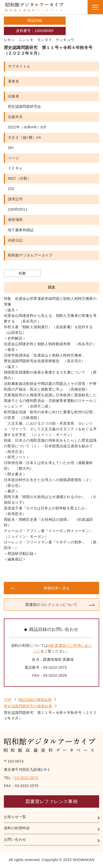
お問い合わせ (15, 839)
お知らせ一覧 (15, 817)
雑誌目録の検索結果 (35, 700)
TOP (8, 700)
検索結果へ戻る (57, 588)
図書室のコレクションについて (51, 605)
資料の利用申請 (17, 828)
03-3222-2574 (26, 778)
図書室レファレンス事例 (51, 801)
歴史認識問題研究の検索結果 (28, 706)
